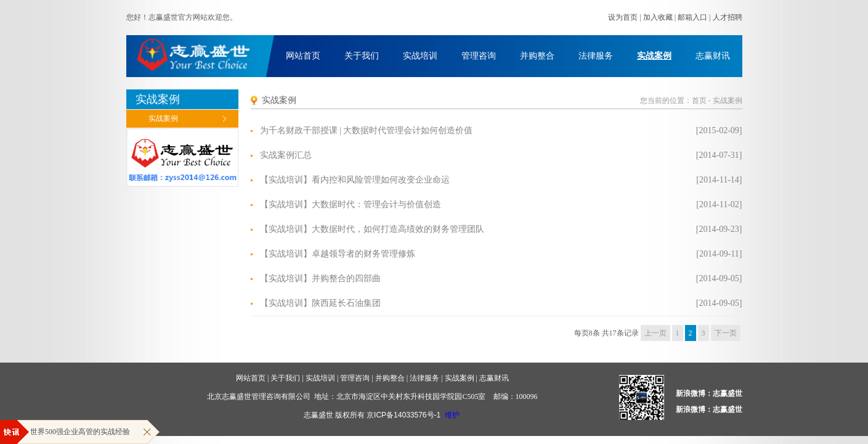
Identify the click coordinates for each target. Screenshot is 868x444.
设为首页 (623, 17)
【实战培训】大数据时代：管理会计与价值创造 (351, 204)
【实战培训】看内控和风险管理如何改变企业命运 (355, 180)
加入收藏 (658, 17)
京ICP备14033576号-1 (404, 415)
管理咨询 (479, 56)
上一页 (655, 333)
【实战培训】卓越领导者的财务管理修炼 (338, 254)
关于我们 (362, 56)
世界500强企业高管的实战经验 (80, 432)
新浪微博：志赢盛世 (709, 393)
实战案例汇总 (286, 155)
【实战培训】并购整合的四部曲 (320, 278)
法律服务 (596, 56)
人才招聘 (728, 17)
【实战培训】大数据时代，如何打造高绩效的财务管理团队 (372, 229)
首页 (699, 101)
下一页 (726, 333)
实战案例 (654, 56)
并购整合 (537, 56)
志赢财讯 (713, 56)
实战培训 (420, 56)
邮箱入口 (692, 17)
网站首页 (303, 56)
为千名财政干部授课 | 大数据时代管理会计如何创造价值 (367, 130)
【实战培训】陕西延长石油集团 (320, 303)
